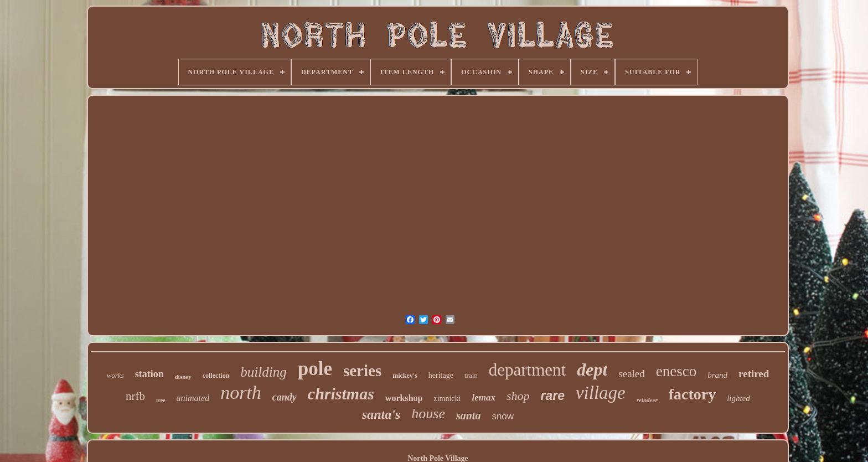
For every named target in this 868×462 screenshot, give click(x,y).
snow (503, 416)
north (241, 392)
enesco (676, 371)
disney (183, 377)
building (263, 372)
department (527, 370)
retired (754, 374)
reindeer (647, 400)
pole (315, 369)
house (428, 414)
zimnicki (447, 399)
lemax (484, 397)
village (601, 393)
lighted (738, 398)
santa (468, 415)
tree (161, 400)
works (115, 375)
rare (552, 396)
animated (193, 398)
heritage (441, 375)
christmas (341, 394)
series (362, 371)
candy (285, 397)
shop (518, 396)
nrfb (135, 396)
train (471, 375)
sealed (631, 374)
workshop (404, 398)
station (149, 374)
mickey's (405, 376)
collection (216, 376)
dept (592, 369)
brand (717, 375)
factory (693, 394)
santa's (381, 414)
